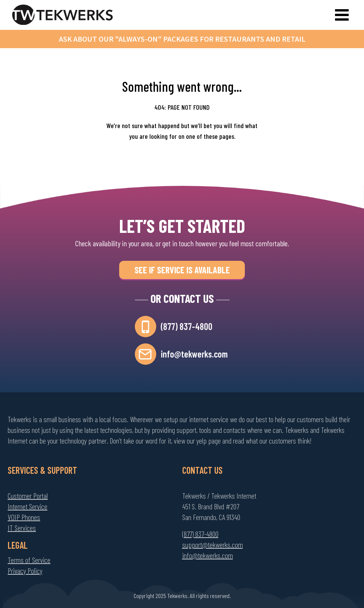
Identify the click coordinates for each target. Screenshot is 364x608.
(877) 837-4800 (187, 326)
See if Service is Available (182, 270)
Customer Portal (28, 496)
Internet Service (28, 506)
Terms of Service (29, 560)
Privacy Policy (25, 571)
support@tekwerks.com (213, 545)
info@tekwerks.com (194, 354)
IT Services (22, 528)
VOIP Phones (24, 517)
